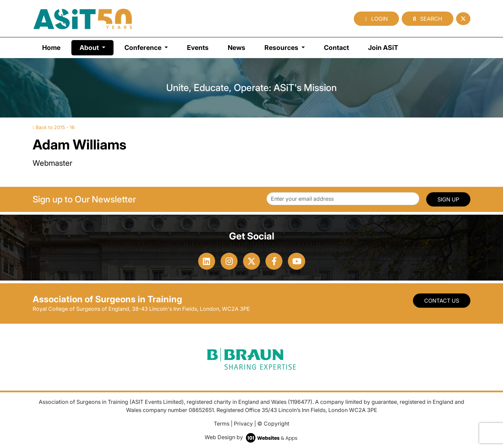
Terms (222, 424)
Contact (336, 48)
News (237, 48)
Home (51, 48)
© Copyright (273, 424)
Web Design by (252, 437)
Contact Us (442, 301)
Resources (282, 48)
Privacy (243, 424)
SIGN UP (448, 199)
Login (376, 19)
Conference (144, 48)
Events (198, 48)
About (97, 47)
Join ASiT (383, 48)
